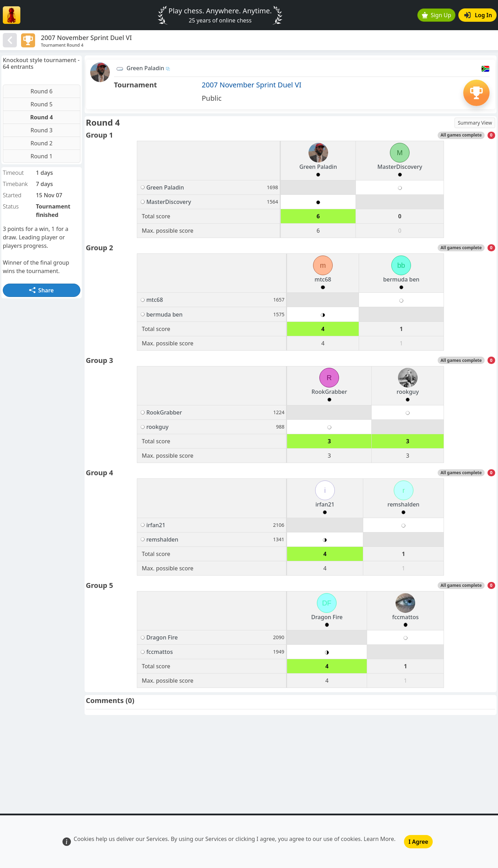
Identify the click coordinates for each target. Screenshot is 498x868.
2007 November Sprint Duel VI (252, 85)
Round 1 (42, 156)
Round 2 (42, 143)
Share (41, 290)
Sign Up (437, 15)
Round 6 (42, 91)
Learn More (379, 839)
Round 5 (42, 104)
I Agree (418, 842)
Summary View (475, 123)
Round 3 (42, 130)
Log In (478, 15)
